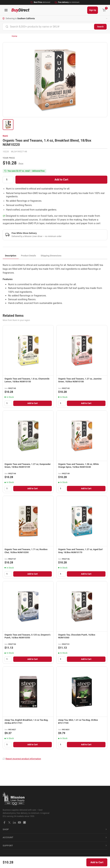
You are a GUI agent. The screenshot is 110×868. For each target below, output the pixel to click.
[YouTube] (19, 822)
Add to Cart (61, 180)
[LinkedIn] (14, 822)
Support (55, 846)
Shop (55, 829)
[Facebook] (4, 822)
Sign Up (93, 10)
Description (11, 256)
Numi (5, 136)
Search (100, 27)
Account (55, 837)
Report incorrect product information (23, 759)
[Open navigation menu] (6, 10)
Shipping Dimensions (51, 256)
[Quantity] (8, 180)
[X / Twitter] (9, 822)
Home (14, 36)
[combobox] (48, 27)
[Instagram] (24, 822)
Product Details (29, 256)
